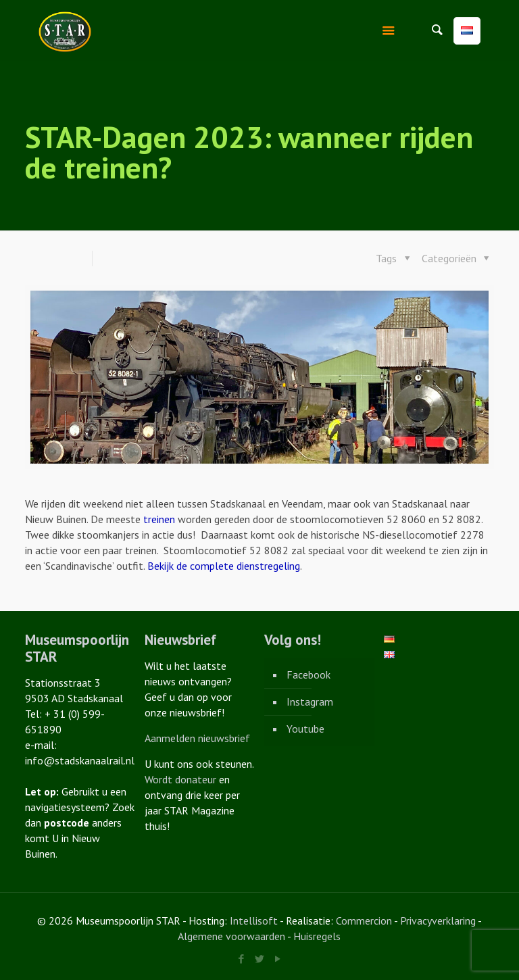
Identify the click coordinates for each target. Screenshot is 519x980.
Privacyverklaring (438, 921)
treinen (159, 519)
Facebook (308, 675)
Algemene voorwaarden (231, 936)
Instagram (310, 702)
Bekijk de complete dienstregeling (224, 566)
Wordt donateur (180, 779)
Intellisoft (254, 921)
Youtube (305, 729)
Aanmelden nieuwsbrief (197, 738)
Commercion (364, 921)
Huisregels (317, 936)
